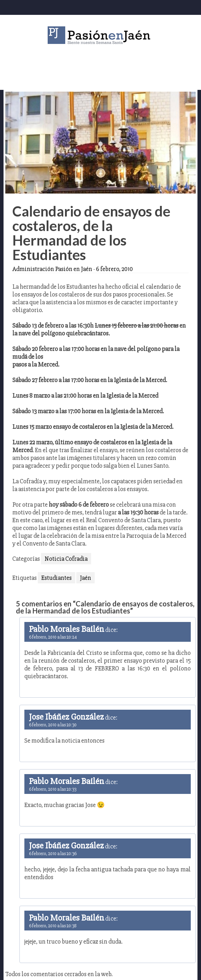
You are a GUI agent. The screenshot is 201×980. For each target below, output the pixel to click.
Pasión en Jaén (101, 35)
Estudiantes (57, 578)
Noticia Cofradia (66, 559)
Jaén (85, 578)
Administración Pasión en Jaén (52, 269)
